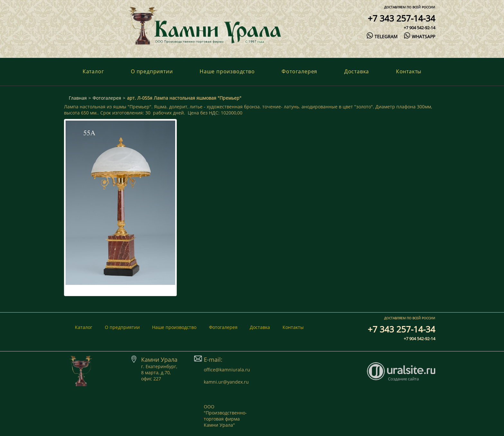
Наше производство (227, 71)
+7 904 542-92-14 (419, 28)
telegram (382, 36)
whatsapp (420, 36)
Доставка (357, 71)
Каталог (93, 71)
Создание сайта (403, 379)
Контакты (409, 71)
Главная (78, 98)
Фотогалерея (299, 71)
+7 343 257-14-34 (401, 18)
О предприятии (152, 71)
